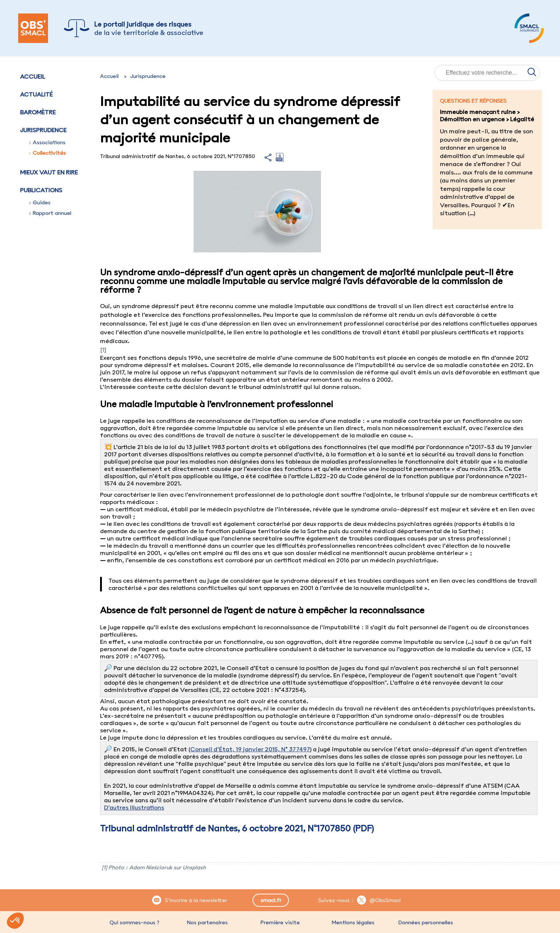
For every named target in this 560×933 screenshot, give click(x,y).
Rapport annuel (50, 213)
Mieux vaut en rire (49, 172)
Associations (47, 142)
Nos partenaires (207, 922)
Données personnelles (426, 922)
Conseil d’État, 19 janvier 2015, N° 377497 (250, 749)
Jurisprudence (148, 76)
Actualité (36, 94)
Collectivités (47, 153)
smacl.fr (271, 900)
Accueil (33, 76)
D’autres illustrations (134, 807)
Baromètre (38, 112)
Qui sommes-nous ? (134, 922)
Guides (40, 202)
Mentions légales (353, 922)
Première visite (280, 922)
